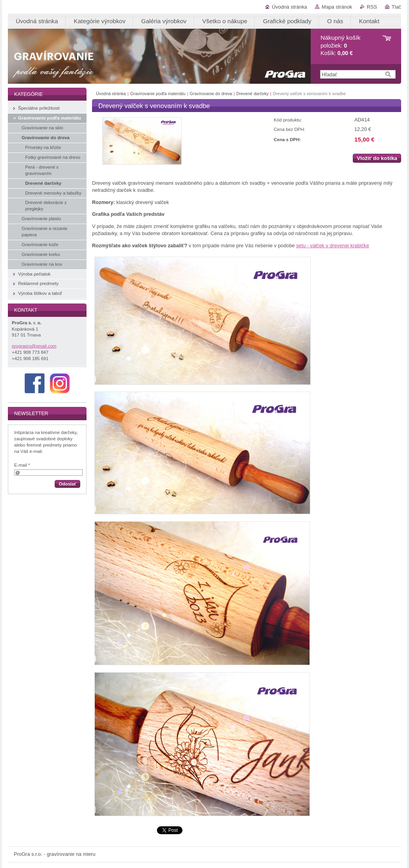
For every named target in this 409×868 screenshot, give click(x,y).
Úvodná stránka (289, 7)
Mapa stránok (337, 7)
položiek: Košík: (340, 45)
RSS (372, 7)
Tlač (396, 7)
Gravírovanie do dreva (211, 94)
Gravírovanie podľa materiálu (158, 94)
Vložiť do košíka (377, 158)
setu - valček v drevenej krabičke (333, 246)
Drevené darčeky (252, 94)
